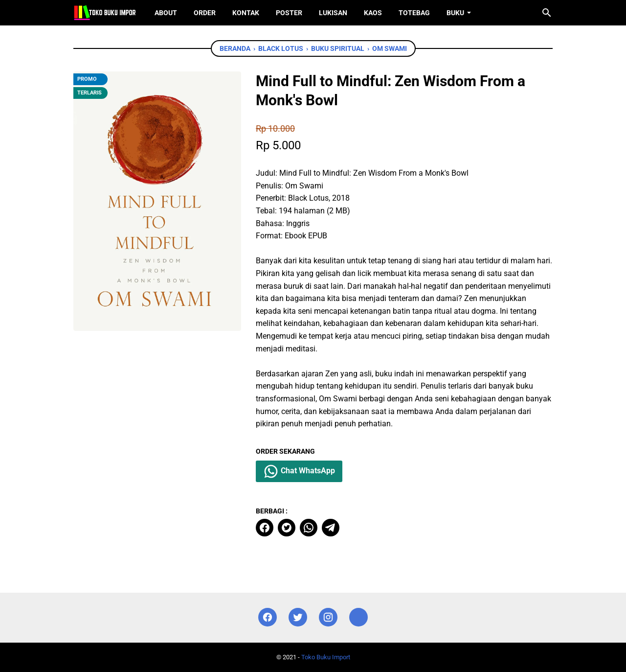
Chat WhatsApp (299, 471)
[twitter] (287, 528)
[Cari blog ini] (547, 13)
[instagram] (328, 617)
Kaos (373, 13)
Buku (455, 13)
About (166, 13)
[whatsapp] (309, 528)
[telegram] (331, 528)
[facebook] (265, 528)
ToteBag (414, 13)
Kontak (246, 13)
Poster (289, 13)
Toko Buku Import (326, 657)
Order (205, 13)
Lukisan (333, 13)
